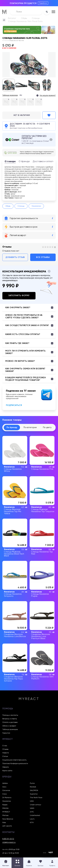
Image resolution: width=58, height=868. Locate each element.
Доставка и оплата (44, 162)
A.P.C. (32, 812)
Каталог (12, 18)
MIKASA (5, 808)
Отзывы (5, 749)
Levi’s (32, 819)
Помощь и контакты (10, 715)
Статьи (5, 756)
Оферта (6, 767)
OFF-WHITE (7, 826)
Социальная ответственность (14, 760)
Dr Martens (7, 798)
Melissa (5, 815)
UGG (32, 801)
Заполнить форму (19, 296)
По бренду (12, 427)
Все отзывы (43, 257)
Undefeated (35, 815)
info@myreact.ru (9, 842)
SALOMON (34, 791)
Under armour (36, 805)
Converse (6, 791)
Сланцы (36, 18)
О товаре (10, 162)
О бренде (24, 162)
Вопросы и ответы (10, 719)
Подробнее (43, 3)
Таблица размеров (10, 95)
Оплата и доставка (10, 722)
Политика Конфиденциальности (15, 764)
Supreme (34, 794)
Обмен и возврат (9, 726)
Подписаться (14, 405)
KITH (32, 823)
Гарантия (6, 733)
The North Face (36, 798)
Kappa (5, 805)
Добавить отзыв (15, 257)
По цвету (47, 427)
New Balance (8, 819)
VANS (32, 808)
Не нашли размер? (48, 95)
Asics (4, 787)
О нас (5, 746)
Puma (32, 783)
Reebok (33, 787)
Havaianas (36, 206)
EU (21, 95)
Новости (6, 753)
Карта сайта (7, 771)
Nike (4, 823)
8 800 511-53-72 (8, 839)
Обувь (24, 18)
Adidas (5, 783)
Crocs (5, 794)
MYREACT (6, 812)
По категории (30, 427)
